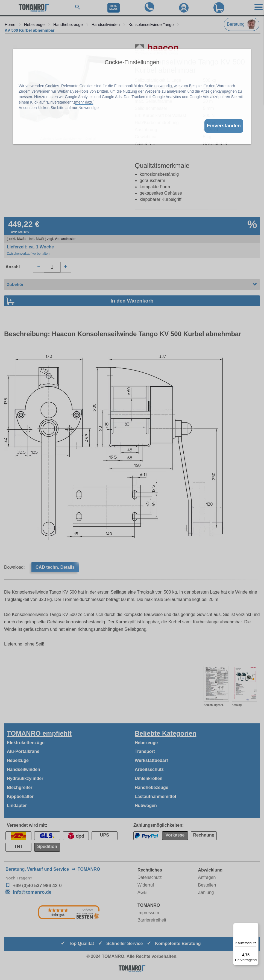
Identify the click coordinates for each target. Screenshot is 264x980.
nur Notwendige (85, 108)
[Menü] (255, 926)
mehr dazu (84, 102)
